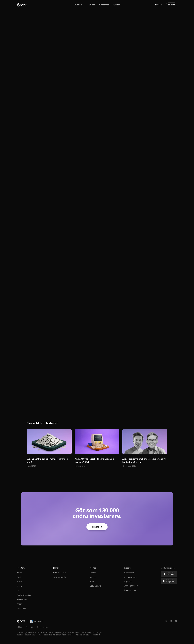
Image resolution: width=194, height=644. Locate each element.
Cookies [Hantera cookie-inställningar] (30, 627)
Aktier (19, 573)
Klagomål (128, 582)
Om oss (92, 5)
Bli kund (97, 527)
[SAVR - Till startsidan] (22, 5)
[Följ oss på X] (171, 621)
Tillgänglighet (43, 627)
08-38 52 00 (130, 590)
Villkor (19, 627)
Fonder (20, 577)
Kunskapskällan (130, 577)
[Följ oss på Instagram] (166, 621)
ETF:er (19, 582)
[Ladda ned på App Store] (169, 574)
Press (92, 582)
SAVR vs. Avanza (60, 573)
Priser (19, 604)
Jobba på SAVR (96, 586)
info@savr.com (131, 586)
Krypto (20, 586)
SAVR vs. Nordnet (60, 577)
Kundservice (104, 5)
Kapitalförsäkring (24, 595)
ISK (18, 590)
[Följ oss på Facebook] (176, 621)
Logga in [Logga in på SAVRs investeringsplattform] (159, 5)
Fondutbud (21, 608)
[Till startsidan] (21, 621)
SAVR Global (22, 599)
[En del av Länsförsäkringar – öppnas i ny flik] (36, 621)
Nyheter (116, 5)
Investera (79, 5)
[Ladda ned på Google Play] (169, 581)
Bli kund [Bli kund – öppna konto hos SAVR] (172, 5)
